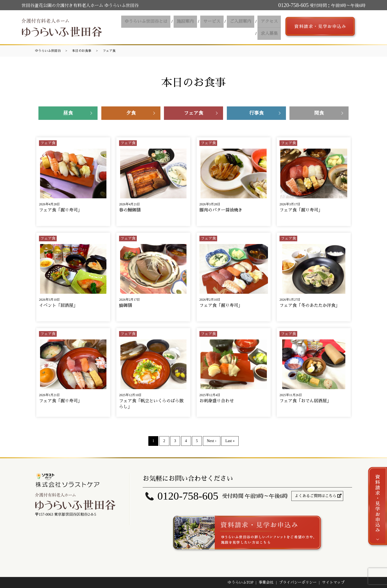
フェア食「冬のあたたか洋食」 (310, 305)
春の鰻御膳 (130, 210)
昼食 (68, 113)
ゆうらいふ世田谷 (48, 51)
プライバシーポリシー (298, 582)
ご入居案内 (218, 27)
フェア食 (109, 51)
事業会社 (266, 582)
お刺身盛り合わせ (217, 401)
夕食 (131, 113)
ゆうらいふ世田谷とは (129, 27)
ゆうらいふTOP (241, 582)
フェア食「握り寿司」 (60, 210)
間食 (319, 113)
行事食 (256, 113)
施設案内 (167, 27)
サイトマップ (333, 582)
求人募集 (270, 27)
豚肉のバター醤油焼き (221, 210)
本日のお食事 (82, 51)
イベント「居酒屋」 (58, 305)
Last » (230, 441)
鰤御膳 (126, 305)
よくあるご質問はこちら (316, 496)
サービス (192, 27)
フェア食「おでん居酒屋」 (305, 401)
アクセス (245, 27)
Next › (212, 441)
